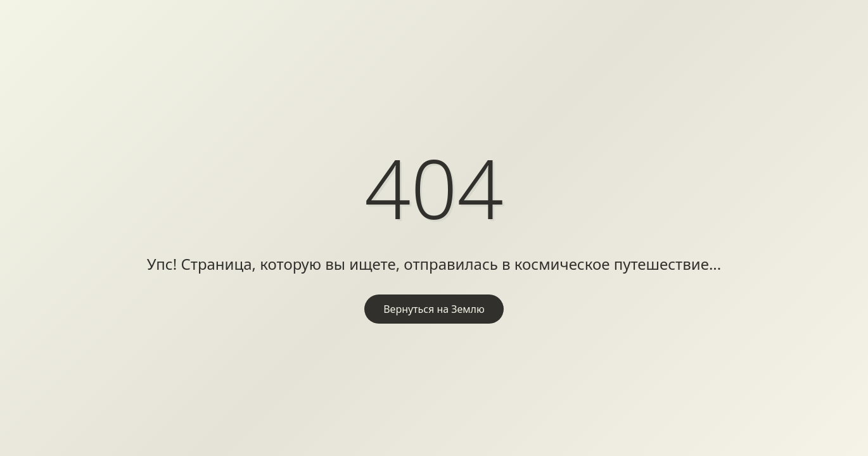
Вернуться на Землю (434, 309)
